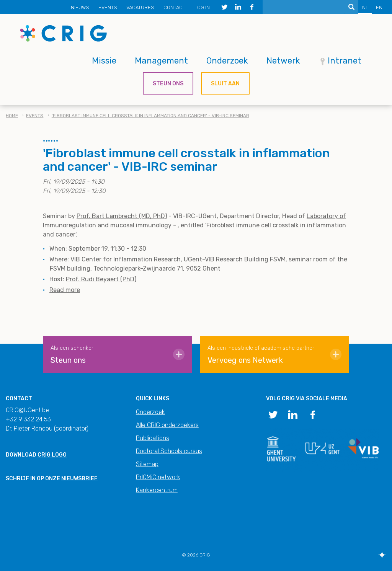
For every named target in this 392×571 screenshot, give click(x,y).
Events (108, 7)
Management (161, 61)
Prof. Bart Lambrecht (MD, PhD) (122, 216)
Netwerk (283, 61)
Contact (174, 7)
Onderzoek (227, 61)
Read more (65, 290)
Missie (104, 61)
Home (12, 116)
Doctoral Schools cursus (169, 451)
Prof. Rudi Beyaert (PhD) (101, 279)
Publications (153, 438)
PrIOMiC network (158, 477)
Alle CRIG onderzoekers (167, 425)
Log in (202, 7)
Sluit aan (225, 84)
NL (365, 7)
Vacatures (140, 7)
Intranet (345, 61)
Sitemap (147, 464)
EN (379, 7)
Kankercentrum (157, 490)
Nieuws (80, 7)
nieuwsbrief (79, 479)
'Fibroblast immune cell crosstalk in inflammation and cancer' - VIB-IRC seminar (150, 116)
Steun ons (168, 84)
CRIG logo (52, 455)
